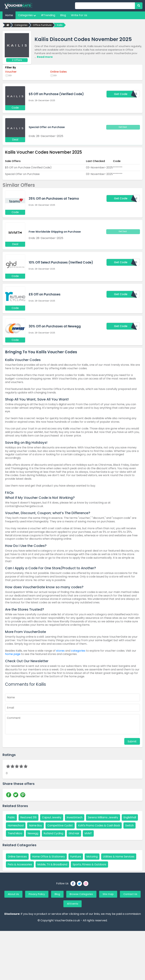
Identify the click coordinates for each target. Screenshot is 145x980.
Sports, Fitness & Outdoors (25, 880)
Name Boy (56, 825)
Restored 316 (30, 817)
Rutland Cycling (119, 833)
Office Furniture (42, 25)
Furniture (79, 864)
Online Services (18, 864)
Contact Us (61, 921)
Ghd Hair (13, 841)
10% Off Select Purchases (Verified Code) (62, 262)
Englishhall (15, 825)
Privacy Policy (46, 911)
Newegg (98, 833)
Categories (27, 15)
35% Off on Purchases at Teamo (55, 198)
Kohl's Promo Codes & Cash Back (30, 833)
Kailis (60, 25)
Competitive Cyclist (81, 825)
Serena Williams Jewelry (107, 817)
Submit (132, 741)
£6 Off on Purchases (45, 294)
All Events (86, 921)
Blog (63, 15)
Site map (125, 911)
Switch (61, 833)
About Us (20, 911)
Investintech (77, 817)
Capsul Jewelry (53, 817)
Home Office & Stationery (50, 864)
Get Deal (123, 127)
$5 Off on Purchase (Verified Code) (57, 94)
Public (12, 817)
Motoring (96, 864)
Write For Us (79, 15)
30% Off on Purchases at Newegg (56, 326)
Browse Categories (96, 911)
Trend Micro (79, 833)
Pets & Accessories (58, 872)
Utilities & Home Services (24, 872)
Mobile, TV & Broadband (92, 872)
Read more (45, 57)
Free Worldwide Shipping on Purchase (55, 231)
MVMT (29, 841)
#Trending (48, 15)
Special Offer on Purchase (47, 127)
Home (9, 15)
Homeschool (35, 825)
